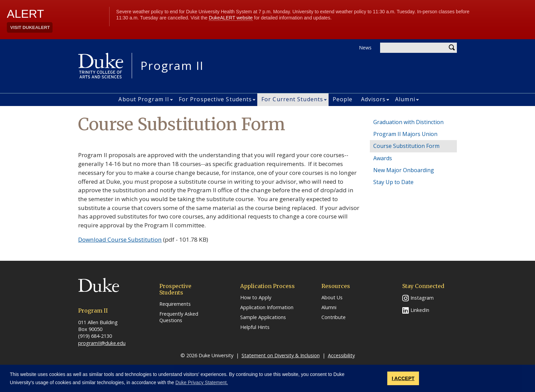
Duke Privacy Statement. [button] (202, 382)
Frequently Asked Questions (179, 317)
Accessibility (341, 355)
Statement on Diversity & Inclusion (281, 355)
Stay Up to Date (393, 182)
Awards (383, 158)
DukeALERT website (231, 18)
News (365, 48)
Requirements (175, 304)
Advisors (373, 99)
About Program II (144, 99)
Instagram (422, 298)
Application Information (267, 307)
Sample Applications (263, 317)
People (343, 99)
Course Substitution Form (406, 146)
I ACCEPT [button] (403, 378)
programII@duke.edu (102, 343)
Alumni (405, 99)
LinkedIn (420, 310)
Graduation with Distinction (408, 122)
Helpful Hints (255, 327)
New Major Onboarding (404, 170)
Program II (172, 66)
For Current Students (292, 99)
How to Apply (256, 298)
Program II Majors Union (405, 134)
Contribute (334, 317)
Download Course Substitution (120, 239)
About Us (332, 298)
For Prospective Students (215, 99)
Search (452, 48)
